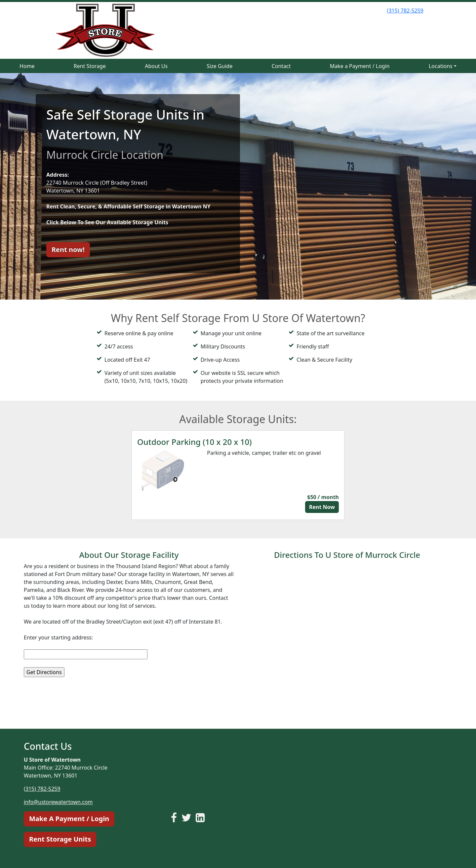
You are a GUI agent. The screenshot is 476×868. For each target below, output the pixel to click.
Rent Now (322, 507)
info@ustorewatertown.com (58, 802)
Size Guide (219, 66)
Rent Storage (90, 66)
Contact (281, 66)
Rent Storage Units (60, 839)
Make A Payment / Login (69, 819)
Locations (441, 66)
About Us (156, 66)
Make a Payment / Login (360, 66)
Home (27, 66)
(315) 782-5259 (405, 11)
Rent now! (68, 250)
